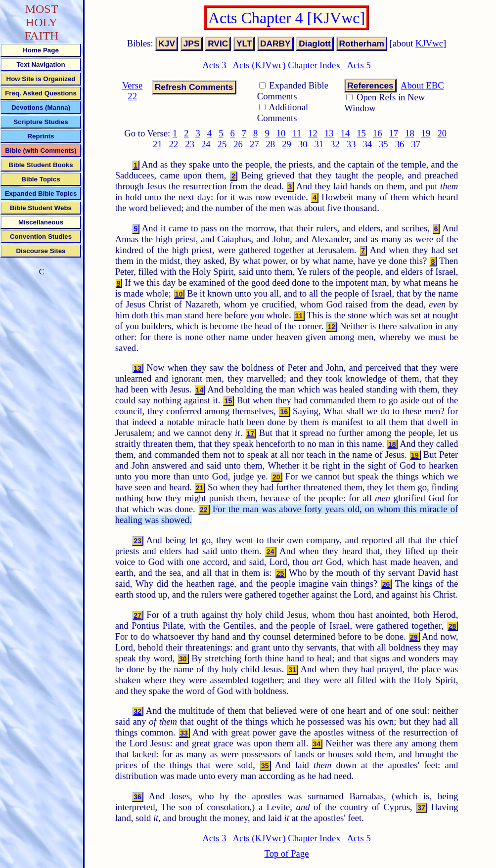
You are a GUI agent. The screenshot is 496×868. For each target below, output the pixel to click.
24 (206, 144)
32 (335, 144)
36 (400, 144)
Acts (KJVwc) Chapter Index (286, 65)
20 (442, 133)
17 (393, 133)
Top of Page (287, 853)
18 (410, 133)
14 (345, 133)
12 (313, 133)
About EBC (422, 85)
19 (426, 133)
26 (238, 144)
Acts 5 (359, 65)
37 (416, 144)
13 (329, 133)
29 (287, 144)
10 (281, 133)
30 (303, 144)
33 (351, 144)
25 (222, 144)
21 (158, 144)
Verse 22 (132, 91)
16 (378, 133)
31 (319, 144)
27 (254, 144)
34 (367, 144)
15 (361, 133)
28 (271, 144)
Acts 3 (214, 65)
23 (190, 144)
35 (383, 144)
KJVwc (429, 43)
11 (297, 133)
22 (174, 144)
